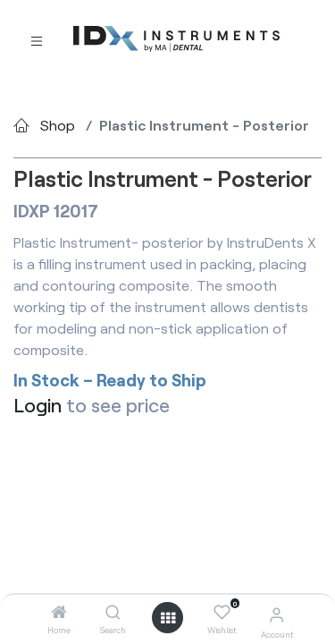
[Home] (59, 612)
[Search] (113, 612)
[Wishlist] (222, 613)
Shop (58, 125)
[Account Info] (276, 614)
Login (38, 405)
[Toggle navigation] (37, 40)
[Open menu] (168, 618)
